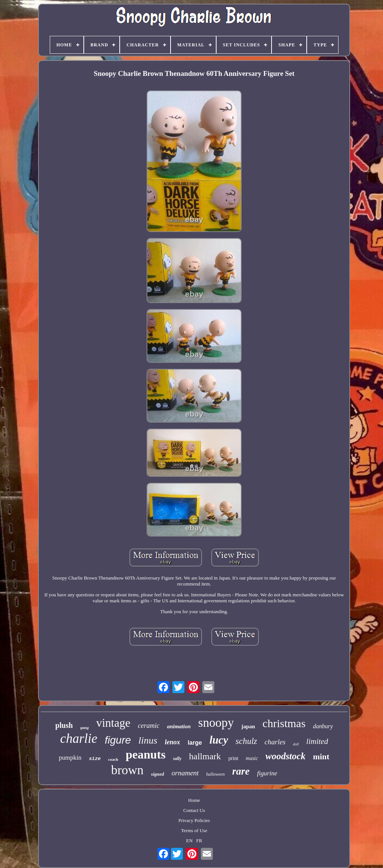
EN (189, 841)
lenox (173, 742)
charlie (79, 739)
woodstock (286, 756)
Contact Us (194, 810)
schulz (246, 741)
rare (241, 771)
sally (177, 759)
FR (199, 841)
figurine (267, 773)
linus (148, 740)
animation (179, 726)
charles (275, 742)
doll (296, 744)
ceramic (148, 726)
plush (64, 725)
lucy (219, 740)
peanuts (146, 754)
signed (158, 774)
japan (248, 726)
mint (321, 756)
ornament (185, 773)
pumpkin (70, 758)
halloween (215, 774)
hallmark (205, 756)
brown (127, 770)
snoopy (216, 723)
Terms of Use (194, 830)
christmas (284, 723)
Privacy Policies (194, 820)
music (252, 758)
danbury (323, 726)
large (195, 743)
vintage (113, 723)
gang (85, 728)
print (233, 758)
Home (194, 800)
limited (317, 741)
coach (113, 759)
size (95, 759)
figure (118, 740)
